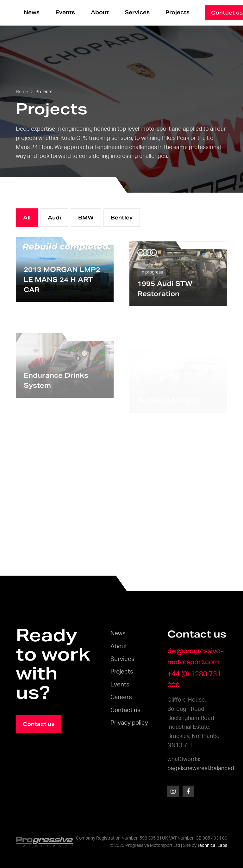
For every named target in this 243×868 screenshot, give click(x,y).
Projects (178, 12)
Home (22, 92)
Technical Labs (212, 846)
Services (137, 12)
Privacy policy (129, 723)
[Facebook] (188, 791)
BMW (86, 218)
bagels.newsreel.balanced (201, 769)
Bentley (122, 218)
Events (65, 12)
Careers (121, 697)
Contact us (125, 710)
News (32, 12)
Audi (54, 218)
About (100, 12)
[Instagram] (173, 791)
